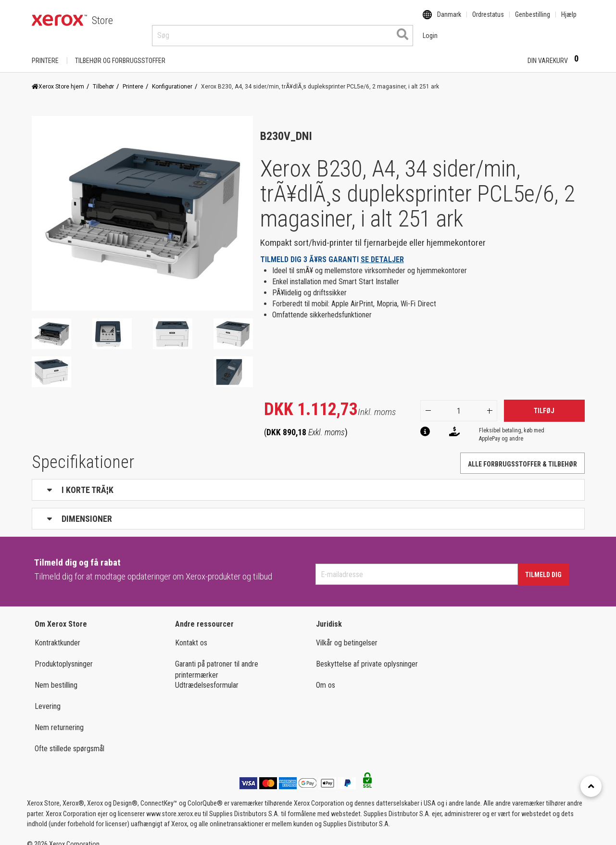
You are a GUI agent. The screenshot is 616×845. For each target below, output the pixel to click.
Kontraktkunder (57, 634)
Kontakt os (191, 634)
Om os (326, 676)
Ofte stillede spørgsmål (69, 739)
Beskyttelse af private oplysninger (367, 655)
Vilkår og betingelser (347, 634)
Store (102, 20)
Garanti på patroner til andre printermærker (217, 660)
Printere (45, 51)
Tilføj (544, 402)
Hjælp (569, 21)
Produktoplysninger (64, 655)
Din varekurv (556, 51)
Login (503, 51)
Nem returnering (59, 718)
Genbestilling (533, 21)
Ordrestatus (488, 21)
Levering (48, 697)
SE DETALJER (382, 250)
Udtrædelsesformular (207, 676)
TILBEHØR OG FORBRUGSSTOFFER (120, 51)
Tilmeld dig (543, 566)
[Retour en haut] (591, 786)
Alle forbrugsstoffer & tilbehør (522, 455)
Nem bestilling (56, 676)
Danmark (449, 21)
